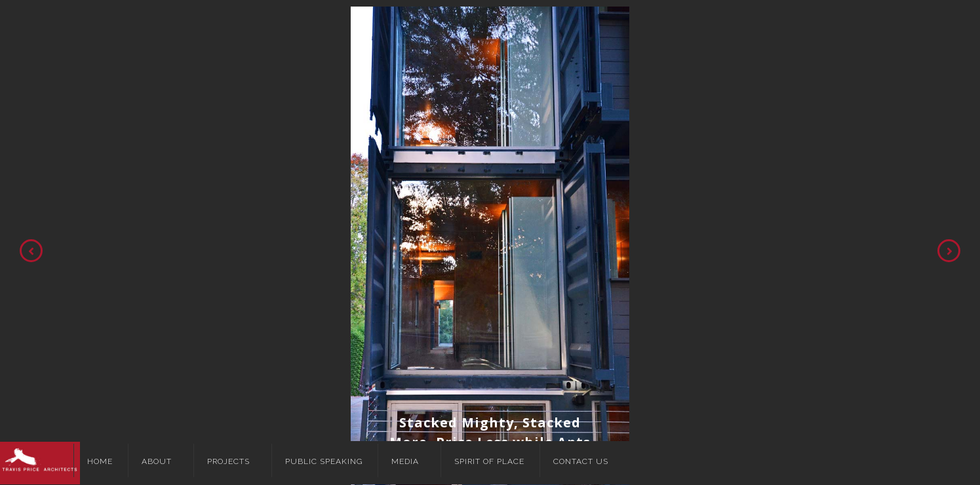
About (157, 461)
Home (100, 461)
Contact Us (581, 461)
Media (405, 461)
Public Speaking (324, 461)
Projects (228, 461)
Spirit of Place (489, 461)
